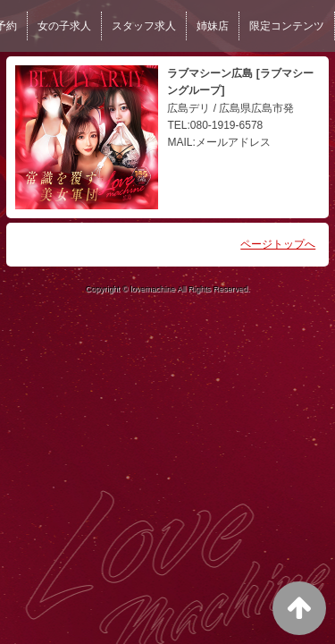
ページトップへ (278, 244)
